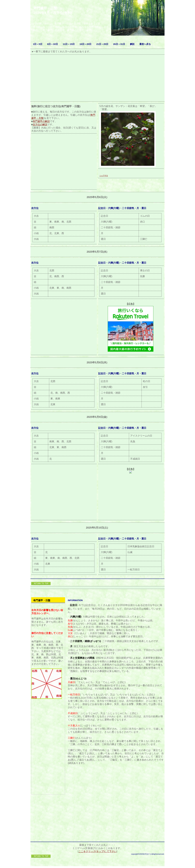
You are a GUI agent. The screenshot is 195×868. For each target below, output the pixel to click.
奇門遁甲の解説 (41, 121)
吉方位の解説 (40, 124)
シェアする (104, 176)
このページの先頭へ (41, 584)
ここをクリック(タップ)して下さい (98, 851)
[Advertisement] (97, 79)
